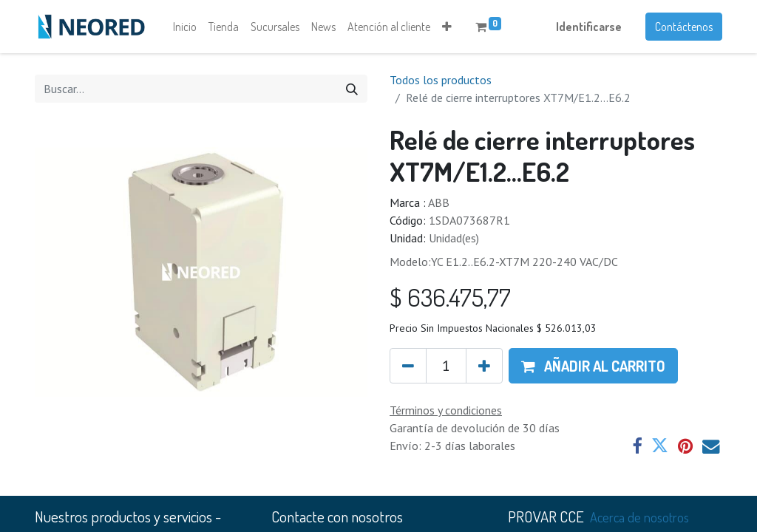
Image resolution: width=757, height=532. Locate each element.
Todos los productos (441, 80)
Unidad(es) (454, 238)
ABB (439, 202)
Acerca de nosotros (639, 517)
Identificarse (589, 27)
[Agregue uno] (484, 366)
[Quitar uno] (408, 366)
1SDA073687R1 (469, 220)
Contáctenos (684, 27)
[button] (447, 27)
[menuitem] (185, 27)
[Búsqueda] (352, 89)
